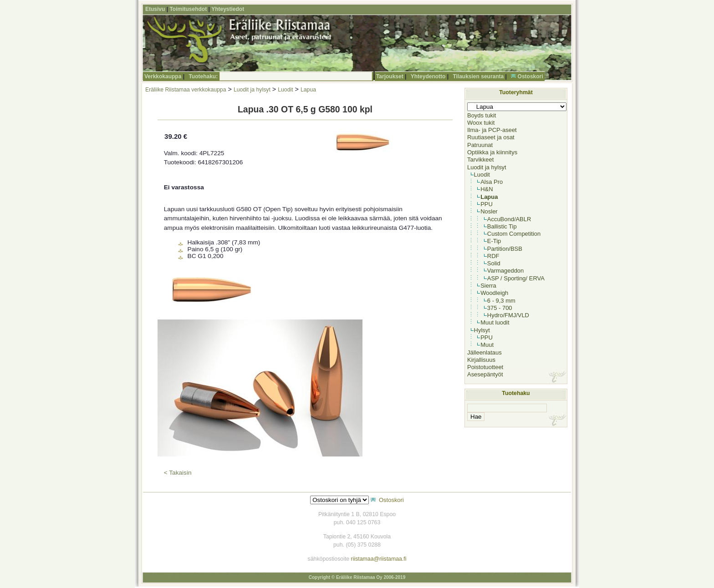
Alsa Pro (492, 182)
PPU (487, 204)
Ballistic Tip (502, 226)
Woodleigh (494, 293)
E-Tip (494, 241)
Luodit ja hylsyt (252, 90)
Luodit (285, 90)
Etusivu (155, 9)
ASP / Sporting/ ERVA (516, 278)
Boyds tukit (482, 115)
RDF (493, 256)
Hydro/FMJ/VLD (508, 315)
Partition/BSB (505, 249)
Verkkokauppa (163, 76)
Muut (487, 345)
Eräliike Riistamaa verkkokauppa (186, 90)
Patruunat (480, 145)
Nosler (489, 211)
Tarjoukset (390, 76)
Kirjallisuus (481, 360)
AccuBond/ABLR (509, 219)
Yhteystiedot (228, 9)
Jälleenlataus (484, 352)
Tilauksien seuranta (478, 76)
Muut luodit (495, 322)
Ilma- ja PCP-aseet (492, 130)
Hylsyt (482, 330)
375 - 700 (500, 308)
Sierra (488, 286)
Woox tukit (481, 123)
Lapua (308, 90)
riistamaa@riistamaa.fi (379, 559)
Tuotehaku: (203, 76)
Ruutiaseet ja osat (491, 137)
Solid (494, 263)
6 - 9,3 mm (501, 301)
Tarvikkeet (480, 160)
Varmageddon (505, 271)
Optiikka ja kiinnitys (492, 152)
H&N (487, 189)
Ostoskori (530, 76)
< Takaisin (178, 473)
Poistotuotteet (485, 367)
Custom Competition (514, 234)
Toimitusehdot (188, 9)
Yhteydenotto (428, 76)
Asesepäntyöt (485, 374)
